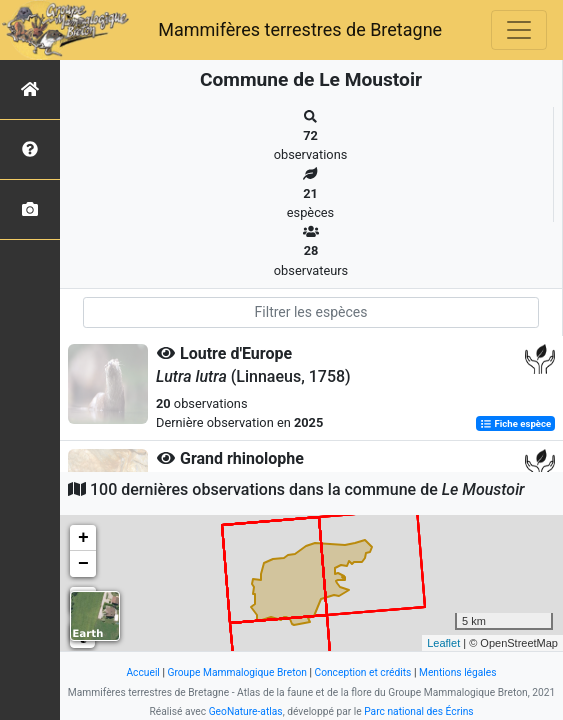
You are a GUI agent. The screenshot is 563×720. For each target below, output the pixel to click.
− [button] (83, 564)
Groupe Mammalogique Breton (236, 672)
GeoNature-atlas (246, 711)
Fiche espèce (515, 423)
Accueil (142, 672)
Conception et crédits (362, 672)
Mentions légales (458, 672)
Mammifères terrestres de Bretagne (300, 29)
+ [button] (83, 538)
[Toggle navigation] (519, 30)
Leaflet (443, 643)
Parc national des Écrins (418, 711)
